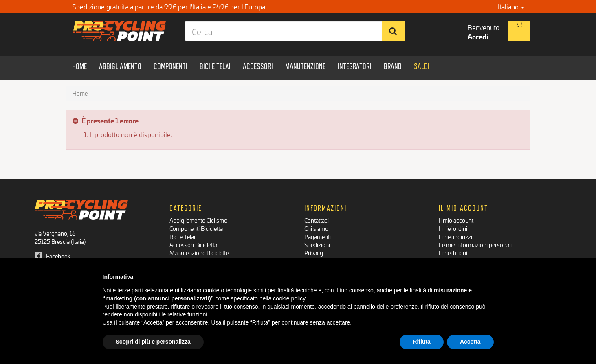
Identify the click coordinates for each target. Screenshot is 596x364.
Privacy (314, 253)
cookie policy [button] (289, 298)
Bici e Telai (182, 236)
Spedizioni (317, 244)
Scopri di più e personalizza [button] (153, 342)
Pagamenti (318, 236)
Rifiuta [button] (422, 342)
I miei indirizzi (455, 236)
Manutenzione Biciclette (199, 253)
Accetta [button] (470, 342)
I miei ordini (453, 228)
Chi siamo (316, 228)
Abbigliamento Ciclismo (198, 220)
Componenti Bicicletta (196, 228)
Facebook (53, 256)
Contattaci (317, 220)
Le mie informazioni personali (475, 244)
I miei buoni (453, 253)
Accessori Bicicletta (193, 244)
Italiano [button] (511, 6)
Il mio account (456, 220)
